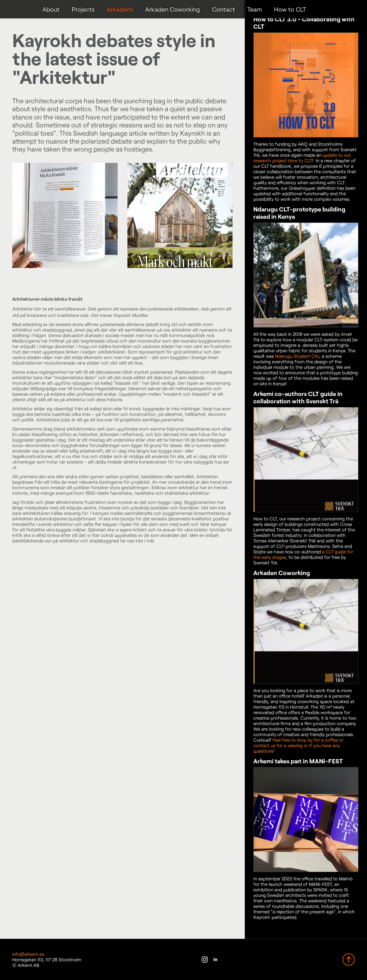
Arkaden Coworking (172, 9)
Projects (83, 9)
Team (255, 9)
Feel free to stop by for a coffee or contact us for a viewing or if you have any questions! (298, 745)
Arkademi (120, 9)
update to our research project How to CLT (302, 158)
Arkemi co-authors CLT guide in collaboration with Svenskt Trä (298, 397)
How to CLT (290, 9)
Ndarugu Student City (297, 356)
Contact (224, 9)
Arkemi (21, 9)
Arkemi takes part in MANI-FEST (298, 761)
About (51, 9)
